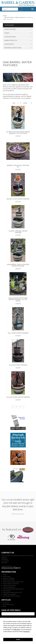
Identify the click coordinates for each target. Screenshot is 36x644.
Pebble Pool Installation (10, 594)
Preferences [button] (26, 632)
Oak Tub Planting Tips (9, 587)
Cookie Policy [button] (17, 630)
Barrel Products (9, 17)
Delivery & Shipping (8, 578)
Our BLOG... (6, 603)
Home (5, 16)
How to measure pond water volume (13, 582)
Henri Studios (7, 591)
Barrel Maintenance (9, 605)
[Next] (23, 407)
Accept (18, 639)
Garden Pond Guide (9, 580)
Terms (5, 575)
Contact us (8, 553)
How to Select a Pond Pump (11, 584)
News (4, 606)
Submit (20, 9)
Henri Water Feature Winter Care (12, 592)
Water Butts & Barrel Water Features (13, 589)
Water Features (20, 17)
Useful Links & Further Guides (11, 596)
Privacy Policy (7, 576)
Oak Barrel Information (9, 585)
